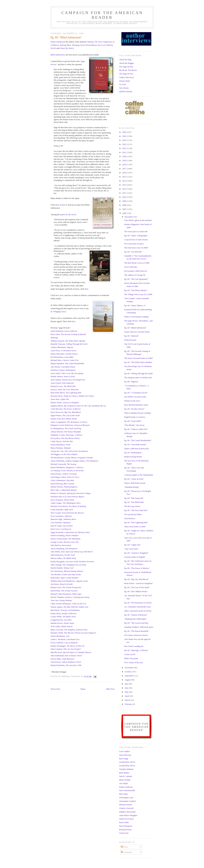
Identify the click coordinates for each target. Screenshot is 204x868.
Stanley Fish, (64, 419)
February (129, 704)
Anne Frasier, (62, 383)
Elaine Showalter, (64, 354)
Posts (124, 847)
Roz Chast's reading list (134, 646)
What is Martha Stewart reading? (138, 413)
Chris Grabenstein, (62, 480)
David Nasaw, (64, 474)
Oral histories (130, 518)
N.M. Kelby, (62, 626)
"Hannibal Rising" (132, 487)
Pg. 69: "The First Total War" (136, 510)
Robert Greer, (66, 587)
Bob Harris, (65, 610)
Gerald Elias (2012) (127, 762)
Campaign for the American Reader (102, 15)
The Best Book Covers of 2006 (137, 263)
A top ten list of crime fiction (136, 240)
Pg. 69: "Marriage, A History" (136, 650)
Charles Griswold (126, 808)
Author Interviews (127, 77)
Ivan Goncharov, (61, 516)
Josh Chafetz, (68, 380)
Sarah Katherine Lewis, (64, 331)
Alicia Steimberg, (64, 549)
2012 (125, 189)
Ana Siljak (124, 783)
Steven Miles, (62, 659)
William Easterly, (68, 341)
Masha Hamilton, (67, 363)
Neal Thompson (126, 826)
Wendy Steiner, (63, 376)
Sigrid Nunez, (65, 415)
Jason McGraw (125, 755)
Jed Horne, (62, 584)
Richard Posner (125, 830)
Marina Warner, (64, 487)
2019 (125, 160)
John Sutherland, (66, 656)
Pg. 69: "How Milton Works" (136, 591)
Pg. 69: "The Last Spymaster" (136, 279)
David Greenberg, (65, 535)
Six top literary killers (133, 514)
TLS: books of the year (134, 662)
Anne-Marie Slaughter (128, 815)
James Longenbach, (69, 422)
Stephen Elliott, (78, 406)
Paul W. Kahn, (62, 526)
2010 (125, 197)
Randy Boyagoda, (72, 561)
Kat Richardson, (62, 357)
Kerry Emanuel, (62, 500)
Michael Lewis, (63, 386)
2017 (125, 169)
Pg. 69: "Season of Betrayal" (136, 615)
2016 (125, 173)
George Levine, (65, 542)
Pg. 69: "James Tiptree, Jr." (135, 305)
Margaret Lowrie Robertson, (62, 425)
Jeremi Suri (124, 833)
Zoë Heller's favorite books (135, 397)
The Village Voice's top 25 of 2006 (138, 294)
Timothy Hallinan (126, 769)
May (127, 692)
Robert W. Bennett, (71, 493)
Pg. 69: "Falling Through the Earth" (139, 373)
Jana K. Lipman (126, 776)
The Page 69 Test (126, 67)
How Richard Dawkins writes (136, 405)
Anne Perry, (64, 351)
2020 (125, 156)
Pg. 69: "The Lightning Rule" (136, 522)
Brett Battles (124, 773)
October (128, 672)
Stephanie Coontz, (67, 435)
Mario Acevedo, (57, 630)
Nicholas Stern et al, (67, 497)
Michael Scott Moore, (68, 506)
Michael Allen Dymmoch (61, 594)
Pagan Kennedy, (70, 532)
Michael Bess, (65, 360)
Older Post (110, 689)
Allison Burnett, (66, 432)
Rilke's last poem (131, 658)
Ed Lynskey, (65, 438)
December (129, 217)
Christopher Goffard (127, 801)
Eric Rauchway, (67, 571)
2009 (125, 201)
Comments (127, 852)
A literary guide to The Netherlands (139, 475)
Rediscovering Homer (133, 457)
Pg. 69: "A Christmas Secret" (136, 393)
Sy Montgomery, (66, 428)
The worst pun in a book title (136, 231)
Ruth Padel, (65, 578)
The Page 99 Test (126, 74)
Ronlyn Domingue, (68, 646)
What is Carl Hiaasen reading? (137, 317)
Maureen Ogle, (63, 519)
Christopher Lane (126, 798)
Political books (130, 340)
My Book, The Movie (128, 70)
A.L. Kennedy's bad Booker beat (137, 607)
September (129, 676)
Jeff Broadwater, (72, 458)
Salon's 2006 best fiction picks (137, 449)
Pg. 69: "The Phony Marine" (136, 290)
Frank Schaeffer (57, 510)
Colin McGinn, (66, 409)
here (57, 205)
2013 (125, 185)
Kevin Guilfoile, (64, 643)
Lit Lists (123, 84)
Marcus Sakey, (63, 558)
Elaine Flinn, (64, 613)
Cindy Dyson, (62, 441)
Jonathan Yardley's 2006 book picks (139, 627)
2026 (125, 132)
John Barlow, (61, 545)
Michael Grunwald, (64, 464)
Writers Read (125, 81)
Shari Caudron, (66, 649)
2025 (125, 136)
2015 (125, 177)
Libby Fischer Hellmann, (68, 604)
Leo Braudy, (67, 471)
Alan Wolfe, (72, 552)
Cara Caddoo (125, 751)
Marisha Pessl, (71, 652)
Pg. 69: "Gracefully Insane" (135, 444)
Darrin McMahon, (67, 467)
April (127, 696)
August (128, 680)
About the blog (125, 60)
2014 (125, 181)
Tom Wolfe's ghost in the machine (138, 220)
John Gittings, (68, 565)
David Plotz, (64, 591)
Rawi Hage (124, 759)
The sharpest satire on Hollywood (138, 378)
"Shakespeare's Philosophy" (136, 619)
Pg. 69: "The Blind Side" (134, 502)
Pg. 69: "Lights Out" (133, 545)
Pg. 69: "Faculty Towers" (134, 409)
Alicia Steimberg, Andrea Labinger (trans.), (74, 461)
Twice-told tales (131, 267)
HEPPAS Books (126, 92)
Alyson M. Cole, (69, 451)
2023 (125, 144)
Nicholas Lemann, (63, 370)
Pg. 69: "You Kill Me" (133, 252)
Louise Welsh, (63, 617)
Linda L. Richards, (65, 639)
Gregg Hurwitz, (61, 620)
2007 (125, 209)
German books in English (135, 557)
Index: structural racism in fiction (138, 611)
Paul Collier (124, 822)
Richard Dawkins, (58, 665)
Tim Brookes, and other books (66, 574)
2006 (125, 213)
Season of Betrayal (82, 425)
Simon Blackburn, (60, 445)
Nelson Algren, (70, 607)
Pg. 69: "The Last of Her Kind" (137, 587)
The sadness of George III (135, 275)
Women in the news (132, 401)
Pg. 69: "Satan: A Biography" (136, 236)
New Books (124, 88)
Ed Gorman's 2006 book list (136, 271)
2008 (125, 205)
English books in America (135, 417)
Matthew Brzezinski (127, 812)
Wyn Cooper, (67, 513)
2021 (125, 152)
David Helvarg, (63, 484)
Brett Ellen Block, (66, 393)
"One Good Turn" (131, 549)
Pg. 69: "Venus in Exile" (134, 479)
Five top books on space (134, 244)
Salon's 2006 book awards (135, 483)
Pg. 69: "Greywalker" (133, 421)
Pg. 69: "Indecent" (132, 336)
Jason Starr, (60, 399)
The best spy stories (132, 506)
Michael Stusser (126, 805)
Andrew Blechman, (62, 347)
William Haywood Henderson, (69, 581)
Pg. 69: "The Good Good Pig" (136, 623)
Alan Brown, (66, 662)
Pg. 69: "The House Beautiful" (137, 631)
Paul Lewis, (61, 529)
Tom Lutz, (61, 600)
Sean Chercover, (66, 412)
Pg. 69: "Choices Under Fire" (136, 429)
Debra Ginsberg (57, 42)
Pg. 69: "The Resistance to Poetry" (138, 603)
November (129, 668)
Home (83, 689)
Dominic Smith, (73, 633)
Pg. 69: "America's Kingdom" (136, 553)
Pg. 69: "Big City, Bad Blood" (136, 579)
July (127, 684)
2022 (125, 148)
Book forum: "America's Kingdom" (139, 583)
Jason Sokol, (67, 373)
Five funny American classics (136, 635)
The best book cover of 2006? (136, 248)
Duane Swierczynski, (66, 539)
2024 (125, 140)
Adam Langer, (66, 503)
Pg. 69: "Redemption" (133, 453)
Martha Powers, (62, 623)
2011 (125, 193)
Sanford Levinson (126, 819)
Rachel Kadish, (62, 568)
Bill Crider (124, 794)
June (127, 688)
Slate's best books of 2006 (135, 527)
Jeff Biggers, (64, 454)
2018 (125, 165)
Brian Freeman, (61, 448)
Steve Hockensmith (127, 790)
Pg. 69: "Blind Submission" (135, 328)
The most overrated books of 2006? (139, 358)
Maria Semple (125, 780)
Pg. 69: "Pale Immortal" (134, 498)
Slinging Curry (59, 312)
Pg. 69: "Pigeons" (131, 382)
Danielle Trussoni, (69, 344)
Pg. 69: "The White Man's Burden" (138, 362)
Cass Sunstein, (61, 522)
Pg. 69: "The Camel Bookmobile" (138, 440)
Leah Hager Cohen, (65, 477)
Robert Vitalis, (65, 402)
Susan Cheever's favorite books (137, 332)
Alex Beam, (63, 367)
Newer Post (55, 689)
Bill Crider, (64, 490)
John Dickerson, (63, 555)
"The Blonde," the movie (134, 425)
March (128, 700)
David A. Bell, (65, 390)
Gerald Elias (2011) (127, 766)
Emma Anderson (126, 787)
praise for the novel (68, 214)
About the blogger (127, 63)
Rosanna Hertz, (72, 396)
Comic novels (130, 654)
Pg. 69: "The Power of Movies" (137, 568)
